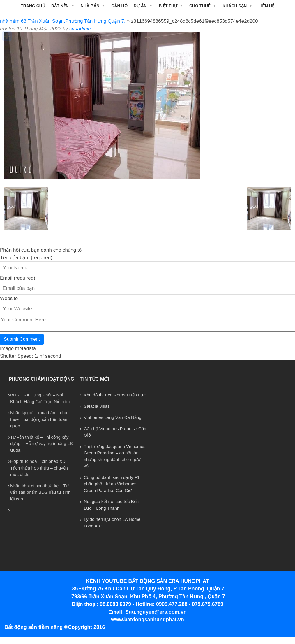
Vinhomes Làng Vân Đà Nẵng (113, 417)
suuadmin (80, 29)
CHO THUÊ (203, 6)
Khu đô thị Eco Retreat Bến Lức (115, 395)
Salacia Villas (97, 406)
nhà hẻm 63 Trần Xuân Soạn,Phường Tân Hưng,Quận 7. (63, 21)
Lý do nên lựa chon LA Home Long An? (112, 523)
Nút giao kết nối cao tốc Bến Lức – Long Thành (111, 505)
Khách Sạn (237, 6)
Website (9, 298)
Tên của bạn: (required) (26, 258)
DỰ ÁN (143, 6)
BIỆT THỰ (171, 6)
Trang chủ (33, 6)
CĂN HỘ (119, 6)
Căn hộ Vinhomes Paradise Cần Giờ (115, 432)
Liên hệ (266, 6)
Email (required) (18, 278)
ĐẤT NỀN (63, 6)
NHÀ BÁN (93, 6)
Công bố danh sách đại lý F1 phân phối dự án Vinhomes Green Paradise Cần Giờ (112, 484)
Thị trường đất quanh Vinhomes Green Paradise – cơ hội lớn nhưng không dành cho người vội (115, 456)
